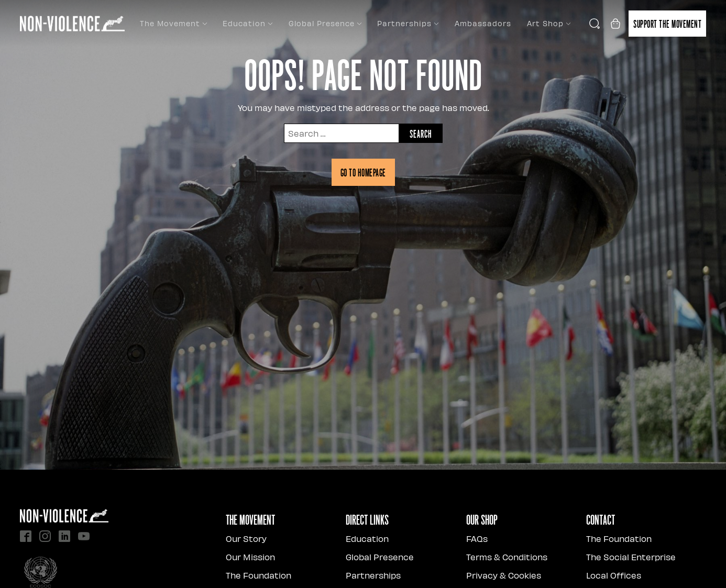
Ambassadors (483, 23)
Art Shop (549, 23)
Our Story (246, 539)
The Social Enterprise (631, 557)
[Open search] (595, 24)
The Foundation (258, 575)
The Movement (173, 23)
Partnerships (408, 23)
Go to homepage (363, 172)
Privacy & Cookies (504, 575)
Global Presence (325, 23)
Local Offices (614, 575)
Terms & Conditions (507, 557)
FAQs (477, 539)
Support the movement (667, 24)
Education (247, 23)
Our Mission (250, 557)
